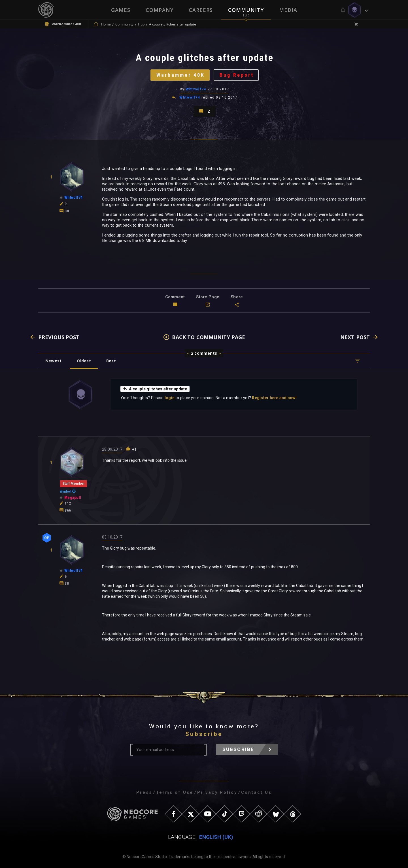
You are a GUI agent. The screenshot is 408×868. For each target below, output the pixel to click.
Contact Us (256, 792)
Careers (201, 10)
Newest (53, 361)
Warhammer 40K (181, 75)
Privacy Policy (217, 792)
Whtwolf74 (196, 89)
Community (246, 10)
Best (111, 361)
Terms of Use (175, 792)
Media (288, 10)
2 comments (204, 353)
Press (144, 792)
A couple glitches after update (155, 389)
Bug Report (237, 75)
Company (160, 10)
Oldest (84, 361)
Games (121, 10)
